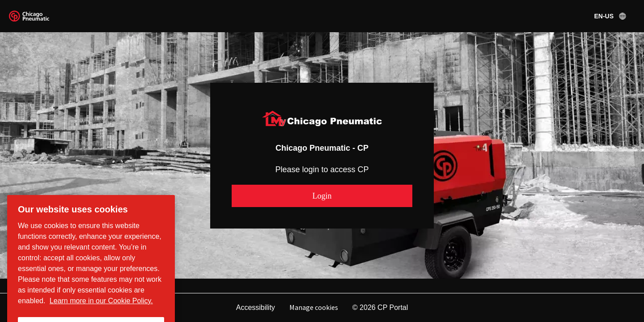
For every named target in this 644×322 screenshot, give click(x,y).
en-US (611, 16)
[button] (322, 196)
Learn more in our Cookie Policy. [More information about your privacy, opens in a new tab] (101, 307)
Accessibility (256, 307)
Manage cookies (314, 307)
